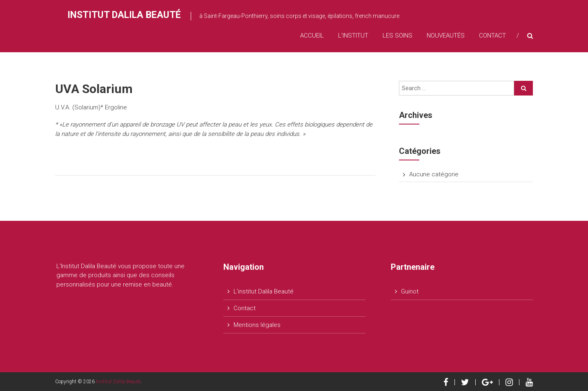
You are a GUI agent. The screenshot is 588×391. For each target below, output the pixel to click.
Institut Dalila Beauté (124, 15)
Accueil (312, 36)
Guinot (410, 291)
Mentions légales (257, 325)
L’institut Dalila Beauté (264, 291)
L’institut (353, 36)
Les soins (398, 36)
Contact (492, 36)
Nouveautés (446, 36)
